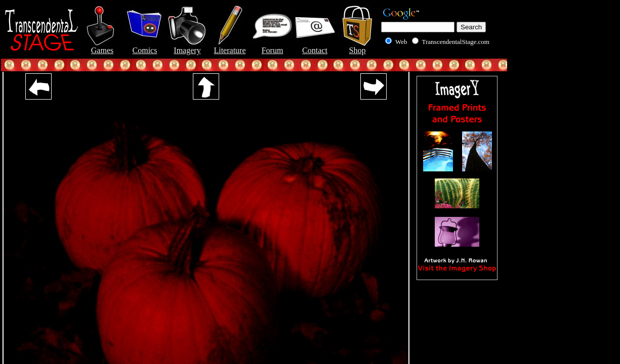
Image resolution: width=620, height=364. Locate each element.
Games (102, 47)
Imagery (187, 47)
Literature (230, 47)
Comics (145, 47)
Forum (272, 47)
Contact (315, 47)
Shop (357, 47)
